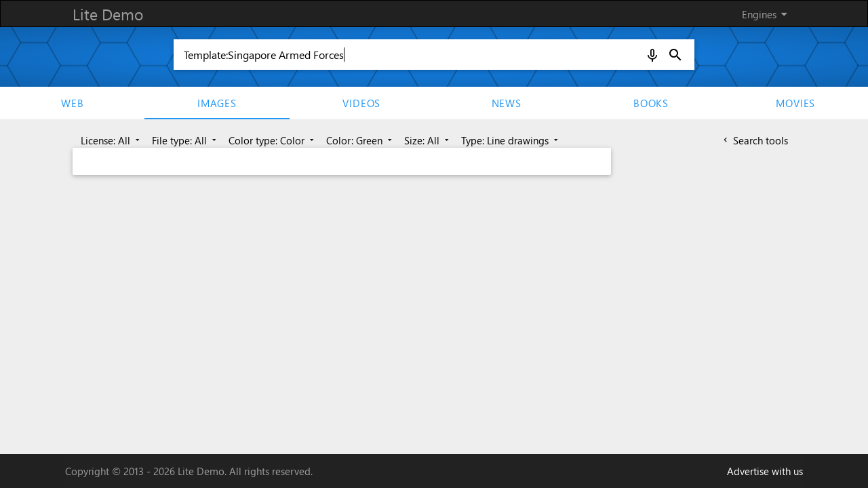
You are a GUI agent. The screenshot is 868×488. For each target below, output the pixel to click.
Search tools (754, 140)
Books (651, 103)
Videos (361, 103)
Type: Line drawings (511, 140)
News (507, 103)
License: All (112, 140)
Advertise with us (765, 471)
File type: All (185, 140)
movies (795, 103)
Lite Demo (108, 14)
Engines (767, 14)
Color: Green (360, 140)
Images (217, 103)
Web (72, 103)
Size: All (428, 140)
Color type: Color (273, 140)
